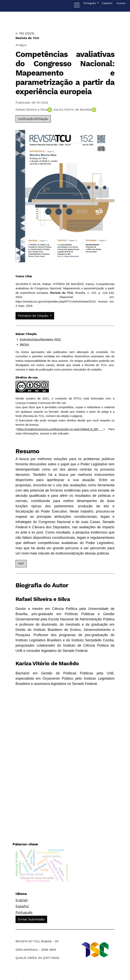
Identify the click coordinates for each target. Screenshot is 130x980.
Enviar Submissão (31, 919)
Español (22, 906)
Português (24, 912)
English (22, 900)
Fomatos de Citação (34, 316)
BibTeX (25, 344)
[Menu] (77, 6)
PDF (21, 564)
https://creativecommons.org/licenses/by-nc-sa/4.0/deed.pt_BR (60, 429)
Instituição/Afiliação (33, 119)
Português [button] (90, 3)
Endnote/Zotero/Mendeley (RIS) (41, 339)
